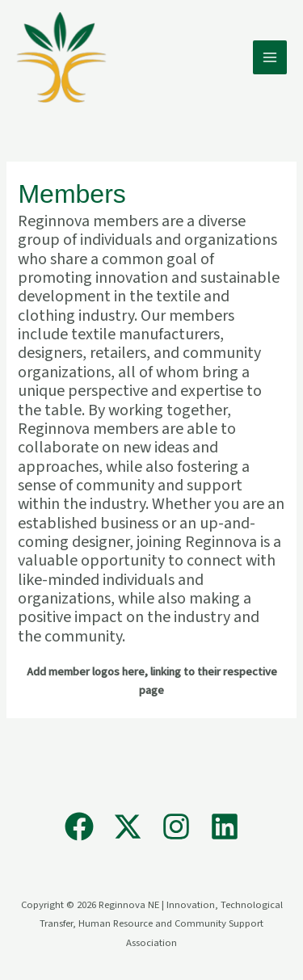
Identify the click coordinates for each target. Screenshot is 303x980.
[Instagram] (176, 826)
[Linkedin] (225, 826)
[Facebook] (79, 826)
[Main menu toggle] (270, 57)
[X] (128, 826)
